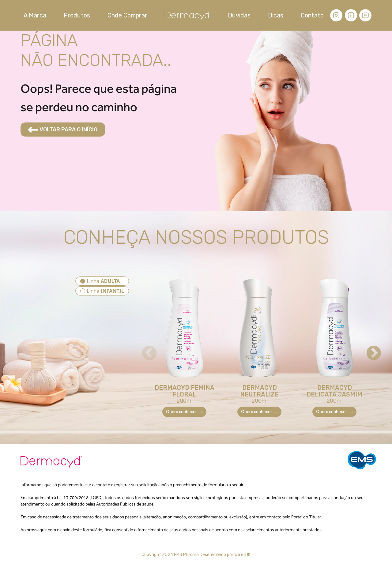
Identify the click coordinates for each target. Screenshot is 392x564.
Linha (103, 281)
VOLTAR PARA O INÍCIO (63, 130)
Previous (144, 348)
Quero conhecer (184, 412)
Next (368, 348)
